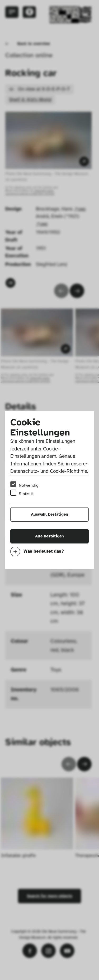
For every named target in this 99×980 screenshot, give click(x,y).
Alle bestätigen (49, 536)
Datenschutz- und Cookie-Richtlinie (49, 471)
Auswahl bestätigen (49, 514)
